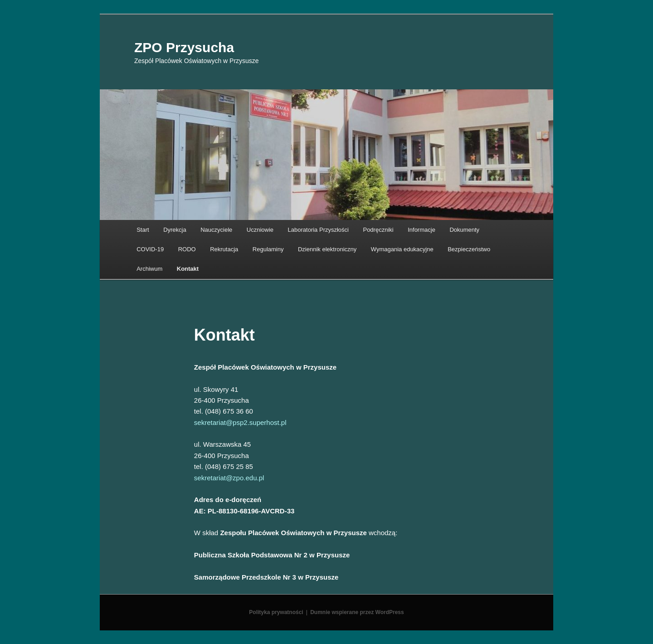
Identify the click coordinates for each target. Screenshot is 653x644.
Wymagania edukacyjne (402, 249)
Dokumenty (464, 230)
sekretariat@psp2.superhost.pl (240, 422)
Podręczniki (378, 230)
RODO (187, 249)
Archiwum (149, 269)
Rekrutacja (224, 249)
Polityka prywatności (276, 612)
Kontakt (188, 269)
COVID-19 (150, 249)
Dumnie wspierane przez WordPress (357, 612)
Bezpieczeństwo (469, 249)
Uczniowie (260, 230)
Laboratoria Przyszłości (318, 230)
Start (143, 230)
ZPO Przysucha (184, 47)
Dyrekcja (175, 230)
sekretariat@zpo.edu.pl (229, 478)
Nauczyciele (216, 230)
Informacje (422, 230)
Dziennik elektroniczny (327, 249)
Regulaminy (268, 249)
